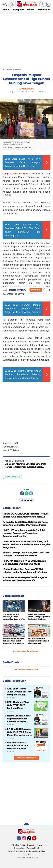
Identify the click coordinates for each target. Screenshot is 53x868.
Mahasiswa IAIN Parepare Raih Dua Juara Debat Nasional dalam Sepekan (13, 641)
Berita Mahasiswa (12, 477)
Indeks (31, 10)
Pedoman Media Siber (36, 851)
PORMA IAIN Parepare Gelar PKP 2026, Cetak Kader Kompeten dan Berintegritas (19, 732)
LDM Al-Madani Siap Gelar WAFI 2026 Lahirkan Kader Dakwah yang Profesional (18, 705)
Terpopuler (18, 10)
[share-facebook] (22, 493)
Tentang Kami (33, 848)
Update (36, 290)
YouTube (36, 839)
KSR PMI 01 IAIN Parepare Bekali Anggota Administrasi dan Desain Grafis (23, 162)
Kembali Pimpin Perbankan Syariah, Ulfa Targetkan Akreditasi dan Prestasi (23, 309)
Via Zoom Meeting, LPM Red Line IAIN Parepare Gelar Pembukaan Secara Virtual (25, 465)
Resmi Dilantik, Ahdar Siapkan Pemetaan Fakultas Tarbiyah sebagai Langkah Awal (23, 374)
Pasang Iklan (20, 848)
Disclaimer (32, 845)
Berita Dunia (11, 662)
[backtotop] (27, 825)
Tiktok (30, 839)
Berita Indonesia (13, 596)
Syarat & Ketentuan (16, 851)
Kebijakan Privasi (18, 845)
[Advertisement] (26, 39)
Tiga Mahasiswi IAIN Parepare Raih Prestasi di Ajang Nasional (38, 641)
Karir (40, 845)
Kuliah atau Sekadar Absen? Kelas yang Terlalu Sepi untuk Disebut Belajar (39, 617)
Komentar (26, 500)
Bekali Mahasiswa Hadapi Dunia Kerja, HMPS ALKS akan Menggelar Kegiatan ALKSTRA (18, 746)
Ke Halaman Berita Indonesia (26, 651)
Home (6, 10)
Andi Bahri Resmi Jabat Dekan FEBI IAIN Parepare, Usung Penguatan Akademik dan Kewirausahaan (19, 692)
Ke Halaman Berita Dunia (27, 669)
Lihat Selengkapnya (26, 758)
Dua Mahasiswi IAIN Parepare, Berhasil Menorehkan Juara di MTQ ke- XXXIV (14, 617)
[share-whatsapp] (27, 493)
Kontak (27, 854)
